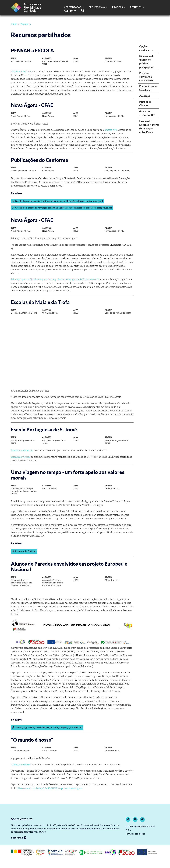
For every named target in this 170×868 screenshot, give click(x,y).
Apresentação (74, 7)
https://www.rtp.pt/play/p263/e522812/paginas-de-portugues (49, 788)
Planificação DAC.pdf (24, 551)
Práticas (119, 7)
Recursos (137, 7)
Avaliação (145, 96)
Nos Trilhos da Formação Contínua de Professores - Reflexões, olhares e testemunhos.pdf (57, 201)
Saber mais (19, 838)
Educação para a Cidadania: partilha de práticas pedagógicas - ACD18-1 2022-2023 (55, 279)
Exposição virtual (21, 457)
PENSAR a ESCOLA (21, 72)
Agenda (70, 11)
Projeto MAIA (98, 7)
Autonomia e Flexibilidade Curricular (33, 7)
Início (14, 24)
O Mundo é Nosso (21, 765)
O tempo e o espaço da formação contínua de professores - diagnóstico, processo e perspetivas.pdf (62, 208)
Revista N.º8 (111, 130)
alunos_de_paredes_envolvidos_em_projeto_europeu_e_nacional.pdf (47, 727)
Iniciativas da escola (22, 450)
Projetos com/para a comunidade (146, 77)
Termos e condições (135, 834)
